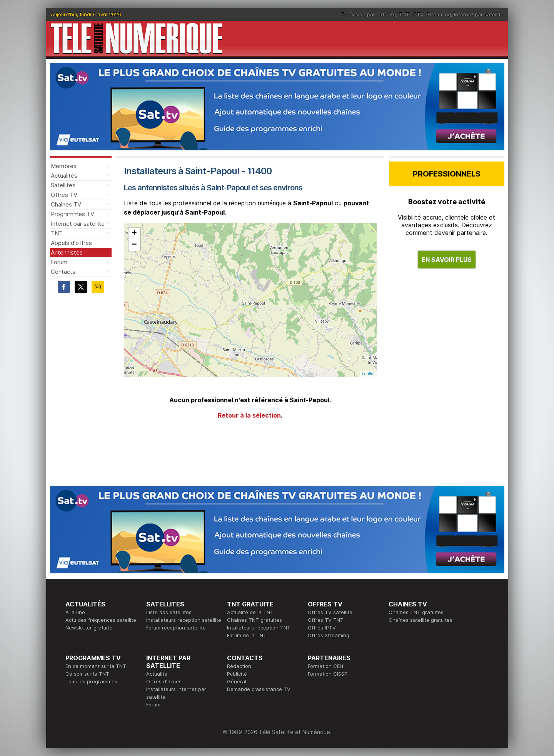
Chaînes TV (66, 204)
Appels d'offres (71, 243)
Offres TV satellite (330, 612)
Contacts (63, 272)
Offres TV (64, 195)
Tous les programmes (91, 681)
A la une (75, 612)
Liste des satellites (169, 612)
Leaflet (368, 374)
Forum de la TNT (247, 635)
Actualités (64, 176)
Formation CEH (325, 666)
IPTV (418, 14)
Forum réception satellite (176, 628)
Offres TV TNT (326, 620)
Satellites (63, 185)
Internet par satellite (479, 14)
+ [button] (134, 233)
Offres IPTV (322, 628)
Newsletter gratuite (89, 628)
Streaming (439, 14)
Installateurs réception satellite (184, 620)
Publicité (237, 674)
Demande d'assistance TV (259, 689)
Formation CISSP (328, 674)
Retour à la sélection (249, 415)
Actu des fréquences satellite (101, 620)
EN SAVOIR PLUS (447, 260)
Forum (59, 262)
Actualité (157, 674)
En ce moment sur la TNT (96, 666)
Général (237, 681)
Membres (64, 166)
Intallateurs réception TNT (259, 628)
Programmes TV (73, 214)
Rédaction (239, 666)
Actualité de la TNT (250, 612)
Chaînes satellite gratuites (421, 620)
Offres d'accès (164, 681)
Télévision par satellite (369, 14)
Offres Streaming (329, 635)
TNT (404, 14)
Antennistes (67, 252)
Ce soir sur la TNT (87, 674)
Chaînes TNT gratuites (254, 620)
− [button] (134, 245)
